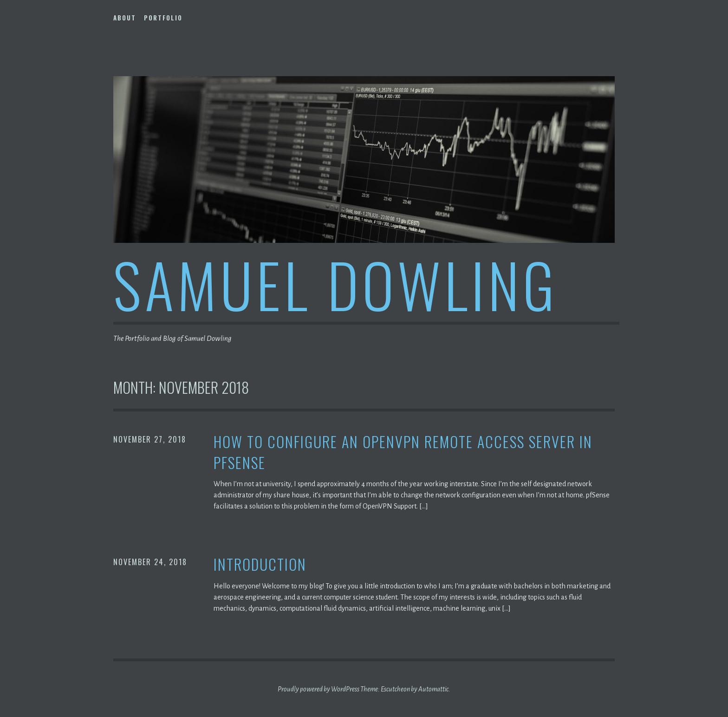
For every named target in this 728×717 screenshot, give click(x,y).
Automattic (433, 689)
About (125, 18)
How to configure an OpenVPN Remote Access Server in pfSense (403, 452)
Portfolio (163, 18)
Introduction (260, 564)
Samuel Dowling (336, 284)
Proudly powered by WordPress (318, 689)
